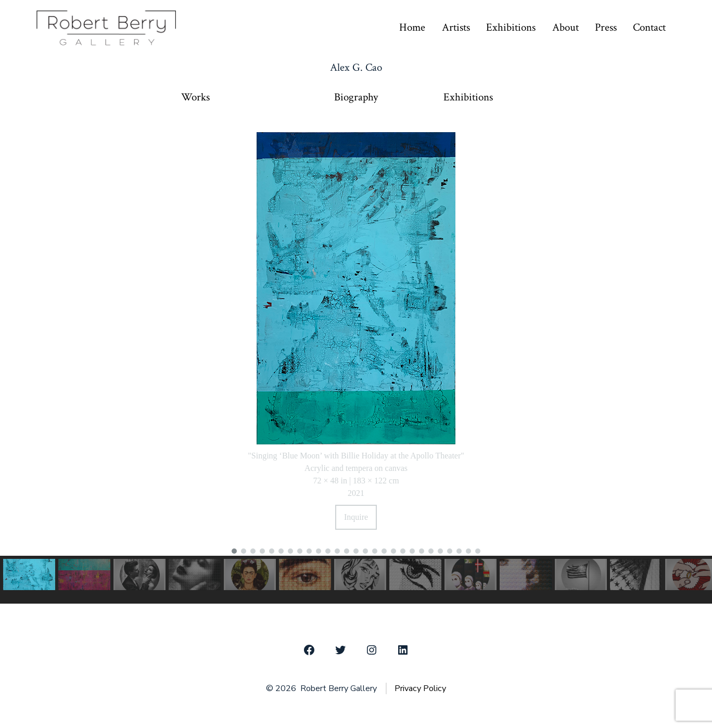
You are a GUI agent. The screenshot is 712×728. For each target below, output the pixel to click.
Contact (649, 27)
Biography (356, 97)
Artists (456, 27)
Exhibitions (511, 27)
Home (412, 27)
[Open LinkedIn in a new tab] (403, 650)
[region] (356, 362)
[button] (234, 551)
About (565, 27)
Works (195, 97)
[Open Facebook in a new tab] (309, 650)
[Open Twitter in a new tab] (340, 650)
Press (606, 27)
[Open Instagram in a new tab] (372, 650)
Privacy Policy (420, 688)
